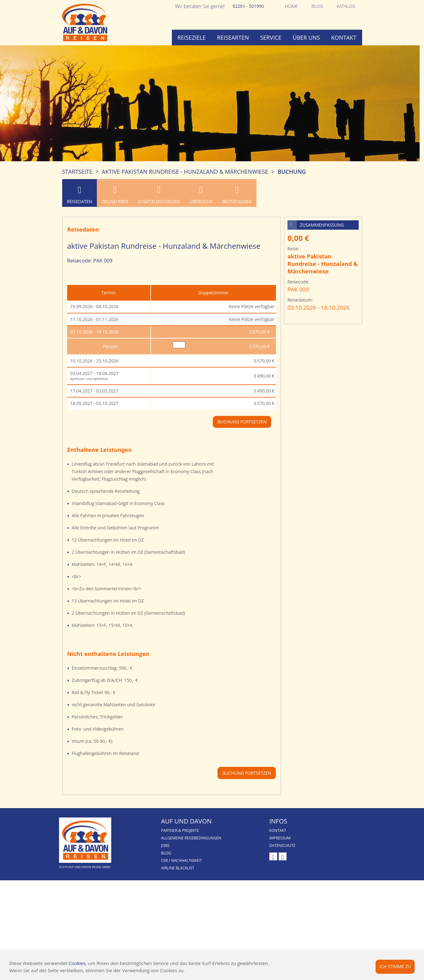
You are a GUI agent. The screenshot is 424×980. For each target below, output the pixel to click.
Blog (317, 6)
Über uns (306, 37)
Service (271, 37)
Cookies (77, 963)
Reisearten (233, 37)
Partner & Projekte (180, 830)
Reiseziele (192, 37)
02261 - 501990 (248, 6)
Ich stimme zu (395, 966)
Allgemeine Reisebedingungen (191, 838)
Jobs (165, 845)
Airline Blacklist (178, 868)
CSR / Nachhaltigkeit (182, 860)
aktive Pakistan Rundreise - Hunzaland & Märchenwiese (185, 172)
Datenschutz (282, 845)
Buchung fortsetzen (247, 773)
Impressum (280, 838)
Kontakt (344, 37)
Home (291, 6)
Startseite (77, 172)
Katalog (346, 6)
